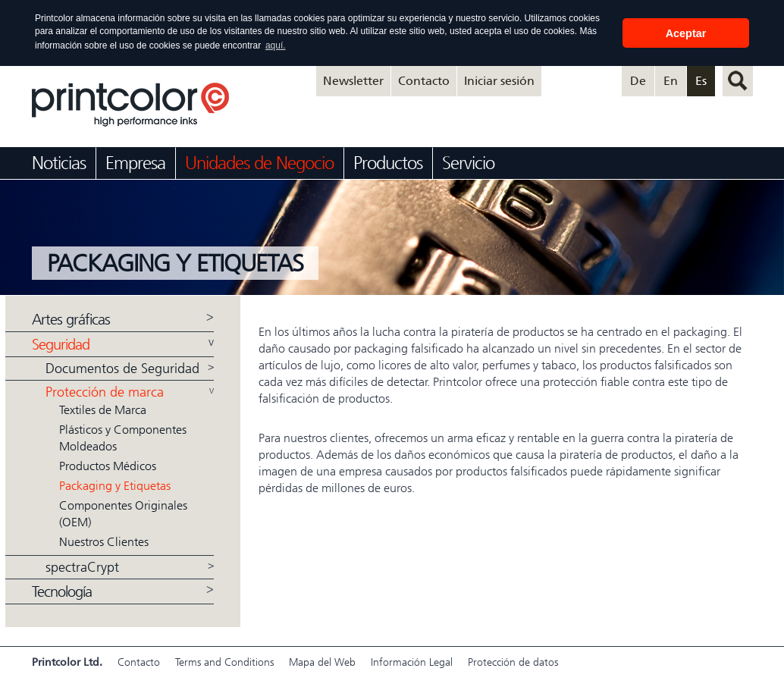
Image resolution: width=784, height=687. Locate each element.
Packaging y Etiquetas (115, 485)
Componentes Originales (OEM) (123, 513)
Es (701, 80)
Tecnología (62, 591)
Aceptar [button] (686, 33)
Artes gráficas (71, 319)
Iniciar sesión (499, 80)
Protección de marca (105, 391)
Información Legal (412, 662)
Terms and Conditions (224, 662)
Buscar (738, 80)
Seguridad (61, 344)
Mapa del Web (322, 662)
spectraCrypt (82, 566)
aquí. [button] (276, 45)
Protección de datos (513, 662)
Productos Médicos (108, 465)
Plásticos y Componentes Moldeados (123, 437)
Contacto (424, 80)
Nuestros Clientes (104, 541)
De (638, 80)
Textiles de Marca (103, 409)
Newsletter (353, 80)
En (671, 80)
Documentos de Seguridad (122, 368)
